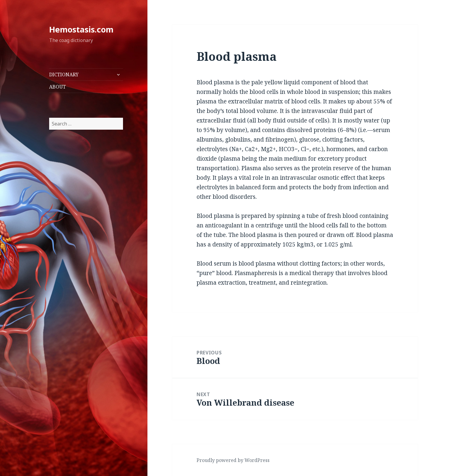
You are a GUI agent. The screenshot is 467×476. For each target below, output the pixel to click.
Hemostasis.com (81, 29)
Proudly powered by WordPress (233, 460)
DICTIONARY (64, 75)
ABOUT (57, 87)
